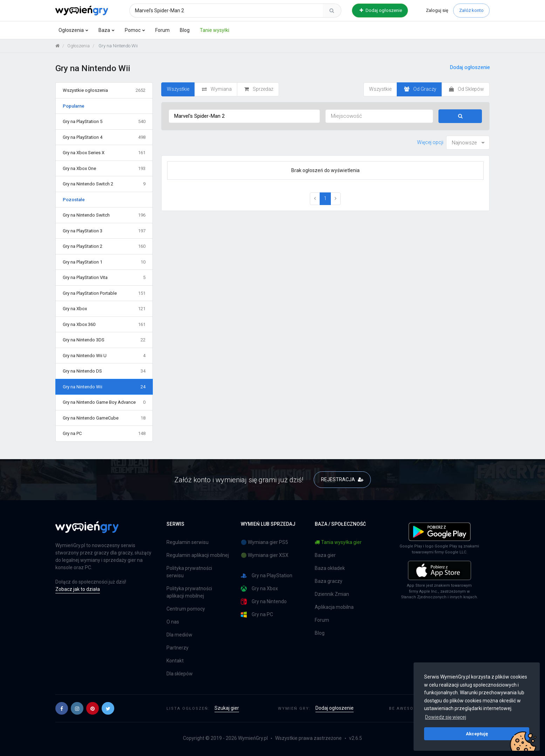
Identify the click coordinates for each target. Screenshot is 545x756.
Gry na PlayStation (267, 576)
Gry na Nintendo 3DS (104, 340)
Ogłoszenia (71, 30)
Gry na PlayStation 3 (104, 231)
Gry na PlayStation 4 (104, 137)
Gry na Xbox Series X (104, 153)
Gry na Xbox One (104, 169)
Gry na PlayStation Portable (104, 293)
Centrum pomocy (186, 609)
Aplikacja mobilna (334, 607)
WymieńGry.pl (253, 738)
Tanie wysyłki (214, 30)
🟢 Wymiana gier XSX (265, 555)
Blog (185, 30)
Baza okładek (330, 568)
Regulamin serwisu (188, 542)
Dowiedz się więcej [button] (446, 717)
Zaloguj (437, 10)
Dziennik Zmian (332, 594)
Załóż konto (471, 10)
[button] (62, 708)
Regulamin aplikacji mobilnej (198, 555)
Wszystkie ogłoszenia (104, 90)
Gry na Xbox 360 (104, 325)
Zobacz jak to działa (78, 589)
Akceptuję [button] (477, 734)
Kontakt (175, 661)
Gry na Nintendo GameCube (104, 418)
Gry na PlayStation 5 (104, 122)
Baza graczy (329, 581)
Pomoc (133, 30)
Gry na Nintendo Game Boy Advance (104, 402)
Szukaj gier (227, 708)
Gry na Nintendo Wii (104, 387)
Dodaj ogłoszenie (381, 10)
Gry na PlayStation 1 (104, 262)
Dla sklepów (180, 674)
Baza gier (325, 555)
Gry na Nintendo (264, 602)
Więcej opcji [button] (430, 142)
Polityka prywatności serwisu (189, 572)
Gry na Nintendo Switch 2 (104, 184)
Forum (162, 30)
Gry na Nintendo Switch (104, 215)
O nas (173, 622)
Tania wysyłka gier (338, 542)
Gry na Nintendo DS (104, 371)
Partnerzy (178, 648)
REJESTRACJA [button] (342, 479)
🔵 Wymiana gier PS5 (264, 542)
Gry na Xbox (104, 309)
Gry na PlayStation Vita (104, 278)
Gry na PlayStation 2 (104, 246)
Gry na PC (104, 434)
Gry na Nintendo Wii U (104, 356)
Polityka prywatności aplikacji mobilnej (189, 592)
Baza (104, 30)
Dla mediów (179, 635)
